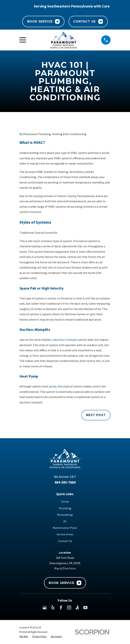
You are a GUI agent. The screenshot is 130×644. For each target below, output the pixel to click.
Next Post (96, 415)
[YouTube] (85, 608)
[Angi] (77, 608)
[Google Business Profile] (45, 608)
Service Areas (65, 534)
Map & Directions (65, 568)
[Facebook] (61, 608)
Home (65, 501)
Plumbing (65, 508)
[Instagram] (69, 608)
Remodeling (65, 515)
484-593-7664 (65, 482)
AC (65, 521)
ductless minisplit (66, 340)
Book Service (44, 21)
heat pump (49, 386)
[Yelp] (53, 608)
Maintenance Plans (65, 528)
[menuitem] (24, 637)
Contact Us (88, 21)
